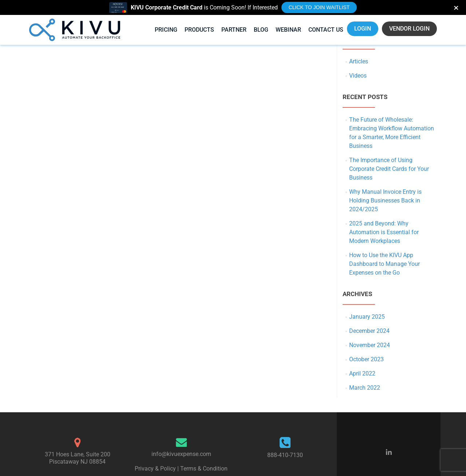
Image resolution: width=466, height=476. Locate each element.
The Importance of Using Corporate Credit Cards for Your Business (389, 169)
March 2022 (365, 388)
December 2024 (369, 331)
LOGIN (363, 29)
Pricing (166, 30)
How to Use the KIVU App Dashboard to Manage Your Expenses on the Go (384, 264)
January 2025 (367, 317)
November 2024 (370, 345)
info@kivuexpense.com (181, 454)
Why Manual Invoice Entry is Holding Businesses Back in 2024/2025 (385, 200)
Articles (359, 61)
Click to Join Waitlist (319, 7)
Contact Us (326, 30)
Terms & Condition (204, 469)
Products (199, 30)
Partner (234, 30)
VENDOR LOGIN (409, 29)
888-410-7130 (285, 455)
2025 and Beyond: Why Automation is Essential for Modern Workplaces (384, 232)
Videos (358, 76)
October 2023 (366, 359)
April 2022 (362, 373)
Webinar (288, 30)
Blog (261, 30)
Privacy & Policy (155, 469)
